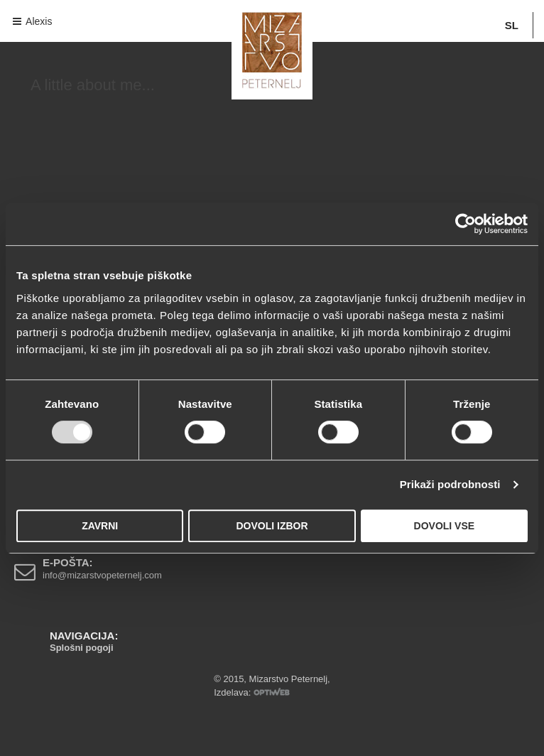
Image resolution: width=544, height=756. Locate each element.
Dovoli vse (445, 526)
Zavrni (100, 526)
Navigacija (21, 21)
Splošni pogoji (82, 648)
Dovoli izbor (272, 526)
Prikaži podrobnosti (450, 484)
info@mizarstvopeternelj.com (102, 575)
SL (512, 25)
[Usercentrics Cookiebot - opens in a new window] (466, 224)
